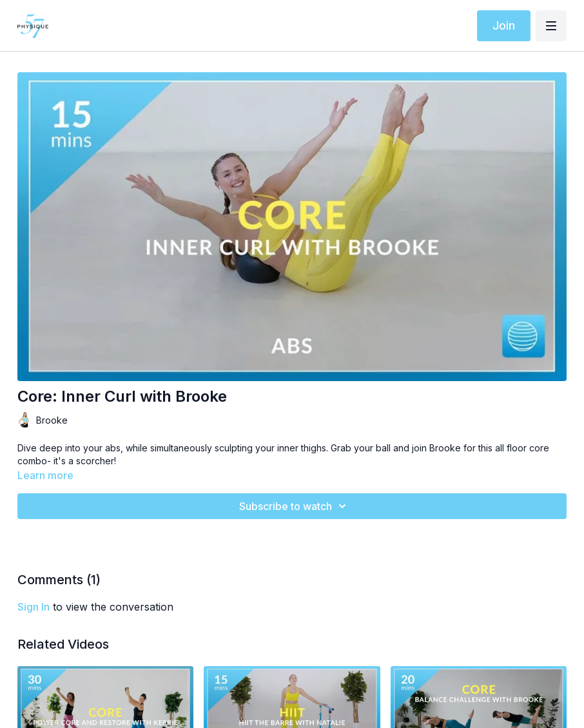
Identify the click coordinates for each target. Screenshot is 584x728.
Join (504, 25)
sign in (34, 607)
